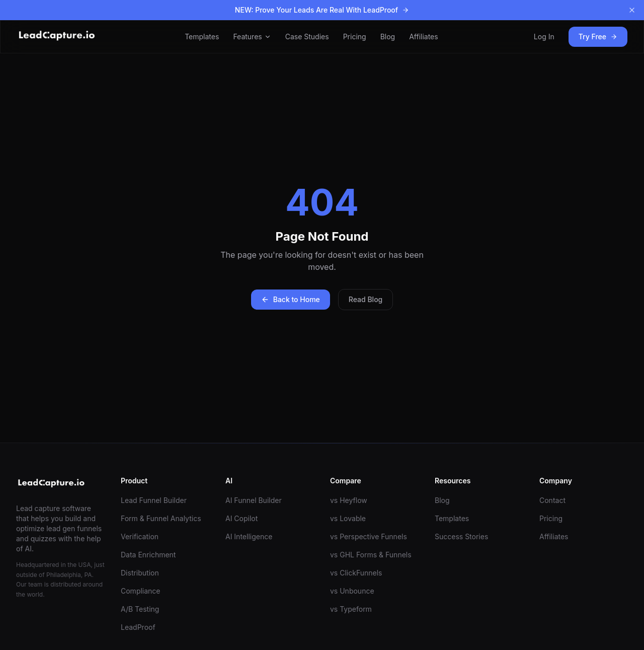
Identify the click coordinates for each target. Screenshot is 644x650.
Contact (552, 500)
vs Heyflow (349, 500)
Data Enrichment (148, 555)
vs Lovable (348, 518)
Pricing (355, 37)
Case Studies (307, 37)
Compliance (141, 591)
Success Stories (461, 536)
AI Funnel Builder (254, 500)
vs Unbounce (352, 591)
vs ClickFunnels (356, 573)
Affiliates (424, 37)
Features (252, 37)
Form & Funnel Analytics (161, 518)
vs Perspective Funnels (369, 536)
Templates (202, 37)
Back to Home (291, 299)
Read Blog (366, 299)
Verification (140, 536)
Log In (544, 37)
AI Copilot (242, 518)
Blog (388, 37)
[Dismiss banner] (632, 10)
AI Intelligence (249, 536)
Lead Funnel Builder (154, 500)
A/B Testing (140, 609)
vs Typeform (351, 609)
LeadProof (138, 627)
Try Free (598, 37)
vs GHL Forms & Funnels (371, 555)
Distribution (140, 573)
